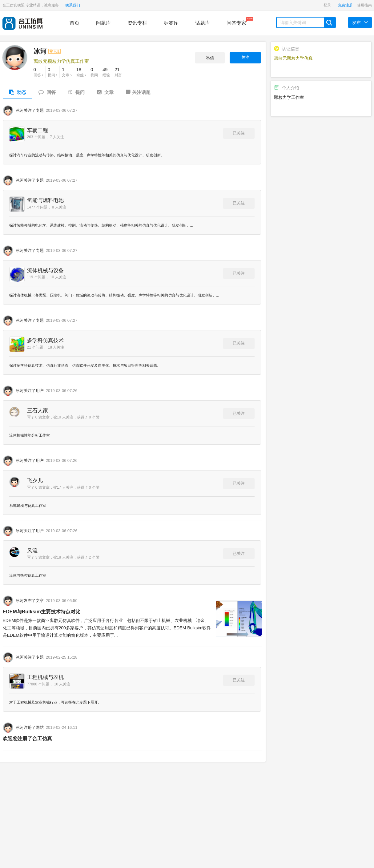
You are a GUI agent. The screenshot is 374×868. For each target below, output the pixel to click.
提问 (52, 72)
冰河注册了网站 (30, 727)
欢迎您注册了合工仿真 (27, 739)
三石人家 (38, 411)
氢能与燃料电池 (45, 200)
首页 (74, 23)
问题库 (103, 23)
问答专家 (236, 21)
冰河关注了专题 (30, 110)
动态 (18, 92)
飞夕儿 (35, 480)
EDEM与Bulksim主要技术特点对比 (42, 612)
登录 (327, 5)
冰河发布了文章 (30, 601)
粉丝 (81, 72)
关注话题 (138, 92)
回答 (38, 72)
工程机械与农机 (45, 677)
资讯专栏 (137, 23)
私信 (210, 58)
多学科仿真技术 (45, 340)
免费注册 (345, 5)
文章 (67, 72)
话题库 (203, 23)
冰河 (47, 51)
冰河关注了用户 (30, 391)
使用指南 (364, 5)
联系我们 (73, 5)
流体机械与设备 (45, 270)
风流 (32, 551)
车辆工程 (38, 130)
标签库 (171, 23)
